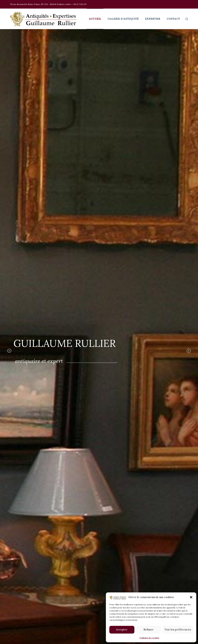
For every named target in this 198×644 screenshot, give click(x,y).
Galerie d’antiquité (123, 19)
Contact (173, 19)
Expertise (153, 19)
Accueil (95, 19)
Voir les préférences (178, 630)
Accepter (122, 630)
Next (189, 353)
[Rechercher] (187, 19)
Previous (9, 353)
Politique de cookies (149, 638)
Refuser (149, 630)
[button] (191, 597)
